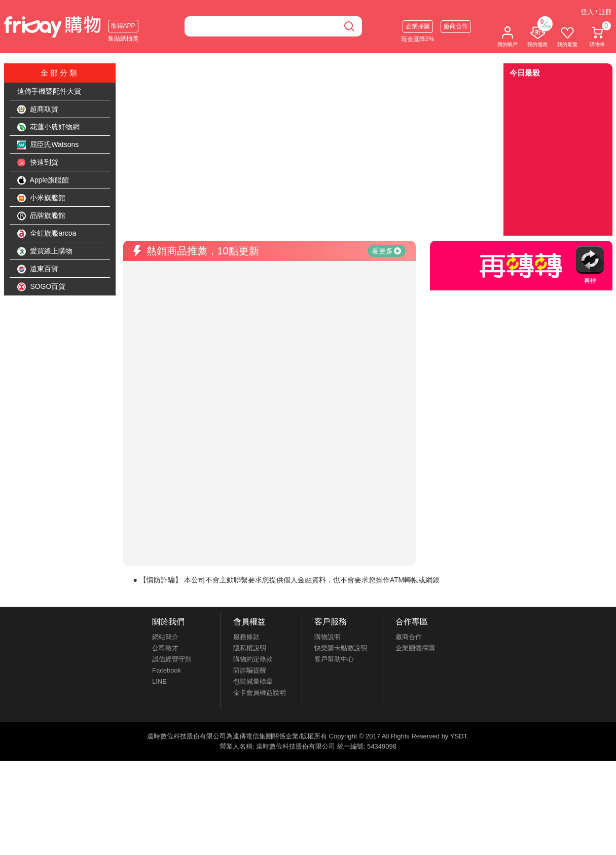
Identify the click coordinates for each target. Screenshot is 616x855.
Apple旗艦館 (43, 180)
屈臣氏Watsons (48, 145)
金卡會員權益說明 (260, 693)
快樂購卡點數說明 (341, 648)
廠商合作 (456, 26)
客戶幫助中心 (334, 659)
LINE (159, 681)
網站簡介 (165, 637)
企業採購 (418, 26)
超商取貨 (38, 109)
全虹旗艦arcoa (47, 234)
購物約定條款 (253, 659)
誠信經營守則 (172, 659)
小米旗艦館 (42, 198)
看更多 (386, 251)
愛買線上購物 (45, 251)
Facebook (167, 670)
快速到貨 (38, 163)
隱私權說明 (250, 648)
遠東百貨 (38, 269)
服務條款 (246, 637)
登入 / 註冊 (596, 12)
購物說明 (328, 637)
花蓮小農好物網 (49, 127)
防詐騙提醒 (250, 670)
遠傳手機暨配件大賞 (49, 91)
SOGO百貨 (42, 287)
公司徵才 (165, 648)
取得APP (123, 26)
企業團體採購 (415, 648)
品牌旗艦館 (42, 216)
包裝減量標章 (253, 681)
